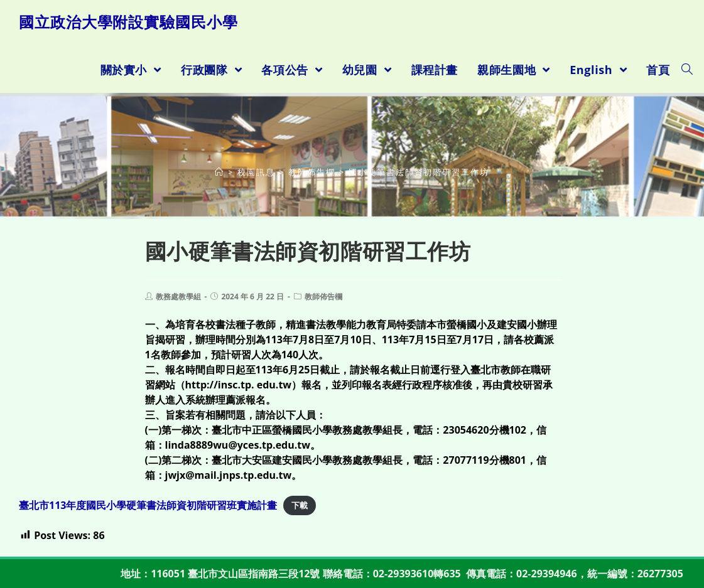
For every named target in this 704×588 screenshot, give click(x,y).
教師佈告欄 (323, 297)
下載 (300, 506)
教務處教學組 (178, 297)
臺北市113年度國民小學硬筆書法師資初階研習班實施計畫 (148, 505)
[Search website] (687, 70)
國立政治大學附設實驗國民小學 (128, 22)
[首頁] (219, 172)
